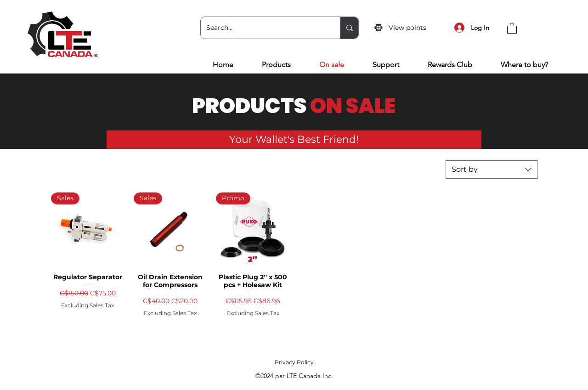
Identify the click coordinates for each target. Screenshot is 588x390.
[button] (512, 28)
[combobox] (492, 170)
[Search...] (264, 28)
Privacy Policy (294, 362)
